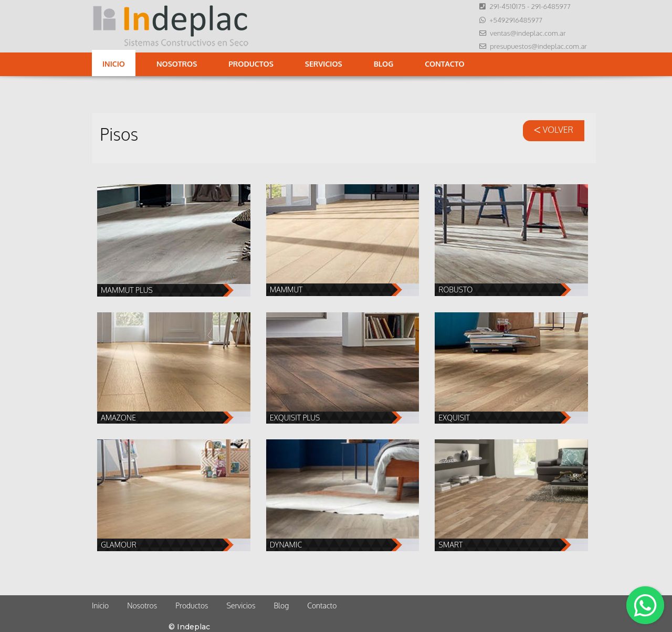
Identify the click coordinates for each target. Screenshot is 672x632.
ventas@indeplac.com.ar (528, 33)
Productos (251, 64)
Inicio (114, 64)
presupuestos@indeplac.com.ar (538, 46)
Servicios (324, 64)
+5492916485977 (516, 20)
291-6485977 (550, 6)
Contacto (444, 64)
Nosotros (177, 64)
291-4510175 (507, 6)
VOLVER (554, 130)
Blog (384, 64)
